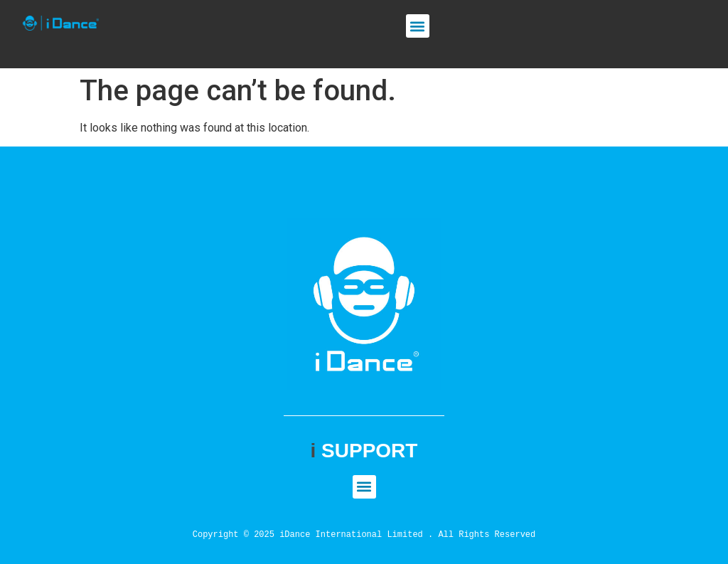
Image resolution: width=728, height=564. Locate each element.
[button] (418, 26)
